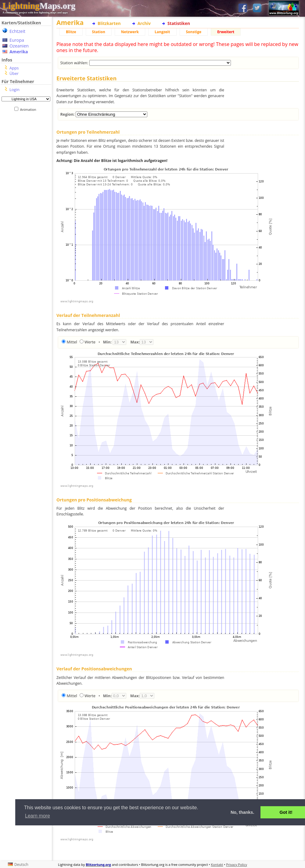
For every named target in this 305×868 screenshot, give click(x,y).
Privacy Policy (237, 864)
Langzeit (162, 32)
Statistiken (179, 23)
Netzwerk (130, 32)
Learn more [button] (38, 816)
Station (99, 32)
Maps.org (39, 6)
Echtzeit (17, 31)
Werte (90, 342)
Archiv (144, 23)
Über (14, 73)
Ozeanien (19, 46)
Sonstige (194, 32)
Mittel (72, 342)
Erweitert (226, 32)
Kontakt (217, 864)
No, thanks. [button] (242, 812)
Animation (29, 109)
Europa (17, 40)
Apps (14, 68)
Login (14, 90)
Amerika (19, 52)
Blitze (71, 32)
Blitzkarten (109, 23)
